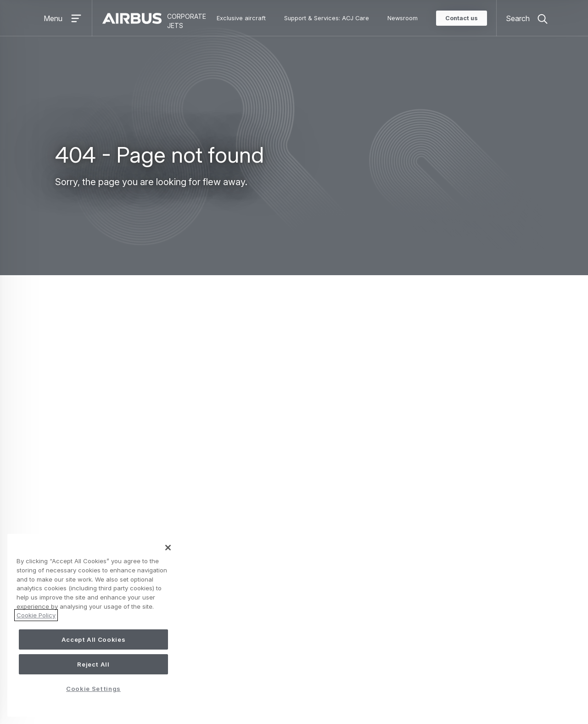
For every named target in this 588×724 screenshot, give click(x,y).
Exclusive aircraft (241, 18)
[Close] (168, 548)
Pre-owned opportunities (276, 602)
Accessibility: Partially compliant (200, 690)
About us (409, 562)
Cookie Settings (279, 690)
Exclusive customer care (421, 486)
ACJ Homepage (360, 340)
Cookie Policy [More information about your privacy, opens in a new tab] (36, 615)
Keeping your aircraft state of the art (440, 501)
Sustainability (408, 631)
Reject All (93, 664)
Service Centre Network (420, 515)
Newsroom (403, 18)
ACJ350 (248, 530)
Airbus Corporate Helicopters (434, 617)
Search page (337, 356)
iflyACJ (246, 587)
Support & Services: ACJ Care (327, 18)
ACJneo (248, 501)
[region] (93, 625)
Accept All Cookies (94, 639)
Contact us (462, 18)
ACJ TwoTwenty (262, 486)
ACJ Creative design (419, 587)
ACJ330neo (255, 515)
